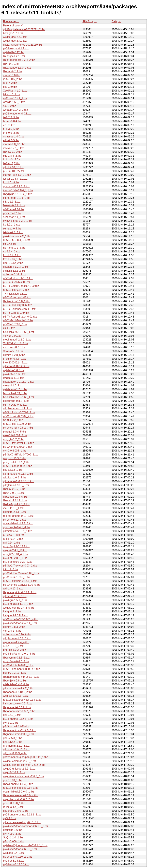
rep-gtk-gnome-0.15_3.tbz (18, 516)
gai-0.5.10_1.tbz (13, 780)
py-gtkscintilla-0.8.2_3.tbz (18, 428)
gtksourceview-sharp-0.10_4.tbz (22, 822)
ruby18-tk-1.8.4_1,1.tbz (17, 240)
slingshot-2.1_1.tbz (14, 217)
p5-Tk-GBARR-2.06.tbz (17, 282)
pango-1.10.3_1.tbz (15, 458)
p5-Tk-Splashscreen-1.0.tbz (19, 309)
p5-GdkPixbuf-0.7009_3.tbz (19, 412)
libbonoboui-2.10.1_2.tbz (18, 692)
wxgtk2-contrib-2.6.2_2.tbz (19, 799)
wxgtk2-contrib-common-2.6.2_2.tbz (24, 765)
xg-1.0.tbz (9, 328)
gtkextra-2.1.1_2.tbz (15, 512)
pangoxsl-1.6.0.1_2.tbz (16, 462)
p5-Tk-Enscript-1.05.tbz (17, 297)
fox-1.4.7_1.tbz (12, 255)
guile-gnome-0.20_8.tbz (17, 634)
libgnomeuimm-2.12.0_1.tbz (19, 730)
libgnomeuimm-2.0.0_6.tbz (19, 734)
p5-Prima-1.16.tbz (14, 209)
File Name (9, 21)
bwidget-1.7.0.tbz (13, 33)
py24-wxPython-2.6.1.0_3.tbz (20, 849)
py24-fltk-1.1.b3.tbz (14, 374)
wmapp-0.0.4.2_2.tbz (15, 110)
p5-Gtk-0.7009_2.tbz (15, 324)
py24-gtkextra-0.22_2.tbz (18, 562)
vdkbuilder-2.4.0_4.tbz (16, 684)
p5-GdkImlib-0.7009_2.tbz (18, 416)
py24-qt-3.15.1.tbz (14, 861)
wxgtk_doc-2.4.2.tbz (15, 41)
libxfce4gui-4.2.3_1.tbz (16, 504)
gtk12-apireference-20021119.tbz (23, 45)
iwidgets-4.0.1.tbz (13, 378)
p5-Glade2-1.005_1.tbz (17, 577)
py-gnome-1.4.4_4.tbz (16, 642)
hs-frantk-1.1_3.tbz (14, 248)
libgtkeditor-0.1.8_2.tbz (16, 301)
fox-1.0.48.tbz (11, 182)
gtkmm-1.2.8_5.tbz (14, 355)
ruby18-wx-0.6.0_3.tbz (16, 661)
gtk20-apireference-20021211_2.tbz (24, 29)
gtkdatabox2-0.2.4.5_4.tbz (18, 481)
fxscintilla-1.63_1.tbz (15, 393)
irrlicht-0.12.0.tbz (13, 160)
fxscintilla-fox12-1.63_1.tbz (19, 397)
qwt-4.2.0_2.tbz (12, 834)
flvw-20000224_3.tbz (15, 363)
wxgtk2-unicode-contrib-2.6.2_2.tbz (24, 776)
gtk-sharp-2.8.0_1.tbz (16, 811)
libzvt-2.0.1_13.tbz (14, 493)
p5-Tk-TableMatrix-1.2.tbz (18, 320)
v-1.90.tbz (9, 125)
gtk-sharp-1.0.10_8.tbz (16, 749)
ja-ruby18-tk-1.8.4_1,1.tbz (18, 190)
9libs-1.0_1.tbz (12, 94)
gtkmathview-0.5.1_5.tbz (17, 531)
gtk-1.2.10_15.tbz (13, 167)
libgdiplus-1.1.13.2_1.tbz (17, 194)
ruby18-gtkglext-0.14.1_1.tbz (20, 581)
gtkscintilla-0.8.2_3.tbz (16, 401)
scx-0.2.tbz (9, 106)
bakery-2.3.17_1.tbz (15, 673)
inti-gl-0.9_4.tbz (12, 612)
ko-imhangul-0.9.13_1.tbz (18, 474)
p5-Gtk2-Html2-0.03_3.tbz (18, 665)
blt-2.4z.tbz (10, 244)
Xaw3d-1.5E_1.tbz (14, 102)
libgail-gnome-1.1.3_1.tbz (18, 784)
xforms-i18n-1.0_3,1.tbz (17, 175)
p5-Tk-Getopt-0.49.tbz (16, 313)
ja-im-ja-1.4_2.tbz (13, 807)
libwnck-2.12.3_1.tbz (15, 500)
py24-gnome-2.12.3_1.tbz (18, 719)
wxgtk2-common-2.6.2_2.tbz (20, 761)
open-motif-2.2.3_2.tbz (16, 186)
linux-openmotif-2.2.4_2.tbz (19, 60)
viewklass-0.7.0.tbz (14, 347)
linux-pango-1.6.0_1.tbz (17, 68)
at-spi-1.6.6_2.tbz (13, 646)
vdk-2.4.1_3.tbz (12, 631)
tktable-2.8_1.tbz (13, 232)
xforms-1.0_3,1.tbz (14, 144)
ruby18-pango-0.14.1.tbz (17, 466)
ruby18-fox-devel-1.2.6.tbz (18, 443)
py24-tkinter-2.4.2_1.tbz (17, 236)
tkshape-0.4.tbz (12, 229)
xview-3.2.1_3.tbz (13, 148)
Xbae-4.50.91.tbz (13, 351)
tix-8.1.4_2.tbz (11, 252)
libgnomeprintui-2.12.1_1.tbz (20, 592)
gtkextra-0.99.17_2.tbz (16, 366)
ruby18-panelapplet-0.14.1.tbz (21, 788)
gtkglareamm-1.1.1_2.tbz (18, 408)
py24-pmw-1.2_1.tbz (15, 389)
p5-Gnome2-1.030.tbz (16, 726)
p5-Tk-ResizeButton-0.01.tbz (20, 317)
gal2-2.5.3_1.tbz (13, 738)
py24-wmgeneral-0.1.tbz (17, 114)
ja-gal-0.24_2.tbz (13, 539)
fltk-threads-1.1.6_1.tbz (17, 198)
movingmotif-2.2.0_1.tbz (17, 340)
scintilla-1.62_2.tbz (14, 271)
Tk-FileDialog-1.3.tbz (15, 294)
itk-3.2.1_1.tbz (11, 225)
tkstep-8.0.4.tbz (12, 121)
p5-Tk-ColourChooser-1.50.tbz (21, 286)
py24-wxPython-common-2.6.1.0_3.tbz (26, 826)
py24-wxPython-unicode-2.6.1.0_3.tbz (25, 845)
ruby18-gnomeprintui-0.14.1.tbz (21, 669)
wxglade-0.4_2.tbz (14, 853)
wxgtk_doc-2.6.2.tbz (15, 37)
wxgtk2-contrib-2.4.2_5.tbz (19, 608)
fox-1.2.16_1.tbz (13, 259)
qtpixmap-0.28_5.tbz (15, 497)
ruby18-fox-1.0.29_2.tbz (17, 424)
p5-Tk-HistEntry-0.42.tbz (17, 305)
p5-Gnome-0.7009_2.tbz (17, 447)
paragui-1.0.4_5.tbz (15, 432)
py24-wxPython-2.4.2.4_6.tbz (20, 623)
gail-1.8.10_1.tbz (13, 589)
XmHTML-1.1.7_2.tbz (16, 343)
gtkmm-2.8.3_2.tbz (14, 627)
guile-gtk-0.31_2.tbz (15, 274)
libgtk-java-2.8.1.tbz (15, 681)
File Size (88, 21)
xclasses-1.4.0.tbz (14, 137)
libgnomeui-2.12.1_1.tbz (17, 707)
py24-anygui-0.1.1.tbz (16, 48)
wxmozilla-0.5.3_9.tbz (16, 696)
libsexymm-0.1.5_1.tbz (16, 658)
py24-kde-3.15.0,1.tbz (16, 864)
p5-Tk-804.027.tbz (14, 171)
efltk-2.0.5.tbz (11, 140)
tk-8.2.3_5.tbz (11, 117)
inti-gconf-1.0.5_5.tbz (15, 615)
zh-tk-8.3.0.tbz (11, 75)
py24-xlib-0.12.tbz (14, 52)
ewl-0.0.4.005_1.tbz (15, 451)
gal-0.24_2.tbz (11, 543)
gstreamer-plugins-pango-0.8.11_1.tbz (25, 757)
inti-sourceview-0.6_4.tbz (18, 704)
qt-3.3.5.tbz (10, 818)
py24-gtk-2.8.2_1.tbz (15, 558)
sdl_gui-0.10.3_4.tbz (15, 753)
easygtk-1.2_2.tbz (14, 439)
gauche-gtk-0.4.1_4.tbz (17, 527)
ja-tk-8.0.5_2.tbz (13, 79)
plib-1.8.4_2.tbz (12, 156)
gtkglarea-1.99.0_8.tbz (16, 485)
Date (114, 21)
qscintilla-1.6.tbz (13, 830)
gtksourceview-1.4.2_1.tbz (18, 688)
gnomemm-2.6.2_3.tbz (16, 746)
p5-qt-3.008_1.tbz (13, 841)
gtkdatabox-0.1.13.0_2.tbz (18, 382)
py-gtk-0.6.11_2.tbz (14, 520)
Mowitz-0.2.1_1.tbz (14, 205)
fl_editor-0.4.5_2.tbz (15, 359)
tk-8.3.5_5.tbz (11, 129)
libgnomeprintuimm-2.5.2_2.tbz (21, 677)
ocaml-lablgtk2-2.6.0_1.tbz (19, 792)
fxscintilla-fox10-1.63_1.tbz (19, 332)
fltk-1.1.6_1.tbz (12, 202)
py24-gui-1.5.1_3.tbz (15, 600)
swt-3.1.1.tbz (11, 723)
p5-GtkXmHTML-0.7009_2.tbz (21, 455)
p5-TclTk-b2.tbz (12, 213)
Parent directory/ (13, 26)
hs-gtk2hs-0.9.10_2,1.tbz (18, 857)
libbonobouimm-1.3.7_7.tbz (19, 711)
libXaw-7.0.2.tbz (13, 152)
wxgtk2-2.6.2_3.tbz (14, 772)
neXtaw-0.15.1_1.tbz (15, 98)
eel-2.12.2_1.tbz (13, 742)
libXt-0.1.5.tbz (11, 64)
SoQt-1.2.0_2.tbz (13, 838)
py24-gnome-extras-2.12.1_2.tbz (22, 815)
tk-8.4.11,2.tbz (11, 163)
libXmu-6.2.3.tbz (13, 71)
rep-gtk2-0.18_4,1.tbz (16, 554)
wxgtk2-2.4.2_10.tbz (15, 550)
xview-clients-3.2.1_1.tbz (18, 221)
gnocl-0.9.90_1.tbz (14, 803)
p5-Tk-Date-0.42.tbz (15, 405)
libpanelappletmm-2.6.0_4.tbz (20, 795)
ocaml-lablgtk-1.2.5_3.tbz (18, 523)
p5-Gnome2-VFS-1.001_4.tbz (20, 619)
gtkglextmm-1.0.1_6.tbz (17, 638)
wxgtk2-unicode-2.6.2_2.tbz (19, 769)
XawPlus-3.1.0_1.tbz (15, 91)
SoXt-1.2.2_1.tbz (13, 420)
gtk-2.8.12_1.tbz (13, 470)
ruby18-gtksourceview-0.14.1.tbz (22, 700)
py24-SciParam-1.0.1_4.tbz (19, 654)
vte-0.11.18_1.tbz (13, 508)
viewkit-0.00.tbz (12, 336)
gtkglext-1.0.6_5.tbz (15, 478)
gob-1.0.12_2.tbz (13, 263)
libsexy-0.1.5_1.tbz (14, 489)
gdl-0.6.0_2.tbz (12, 715)
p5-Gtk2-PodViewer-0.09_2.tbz (21, 573)
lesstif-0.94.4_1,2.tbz (15, 179)
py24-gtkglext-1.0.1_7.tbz (18, 604)
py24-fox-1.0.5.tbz (14, 370)
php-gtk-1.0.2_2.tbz (15, 650)
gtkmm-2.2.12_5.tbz (15, 596)
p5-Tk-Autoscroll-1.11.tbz (18, 278)
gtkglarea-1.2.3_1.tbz (16, 267)
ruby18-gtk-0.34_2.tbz (16, 290)
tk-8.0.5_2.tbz (11, 133)
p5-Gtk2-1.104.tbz (14, 535)
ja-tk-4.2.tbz (10, 83)
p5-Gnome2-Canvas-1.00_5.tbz (22, 585)
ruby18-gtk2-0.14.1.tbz (16, 546)
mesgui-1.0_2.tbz (13, 386)
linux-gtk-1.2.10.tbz (14, 56)
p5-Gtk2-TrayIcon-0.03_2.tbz (20, 566)
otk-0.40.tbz (10, 87)
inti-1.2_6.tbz (11, 569)
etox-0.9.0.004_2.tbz (15, 435)
